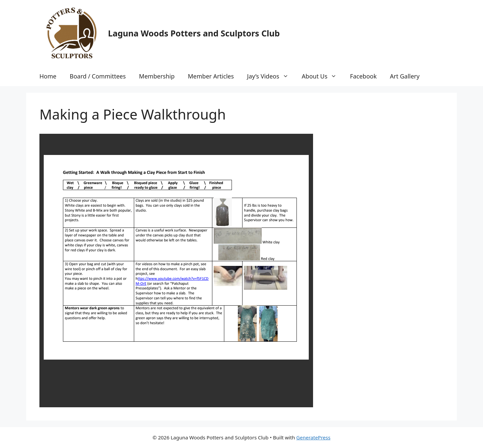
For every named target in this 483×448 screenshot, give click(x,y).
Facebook (363, 76)
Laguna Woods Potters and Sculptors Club (194, 33)
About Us (323, 76)
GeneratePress (313, 437)
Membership (157, 76)
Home (48, 76)
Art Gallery (405, 76)
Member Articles (211, 76)
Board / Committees (98, 76)
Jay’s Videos (271, 76)
